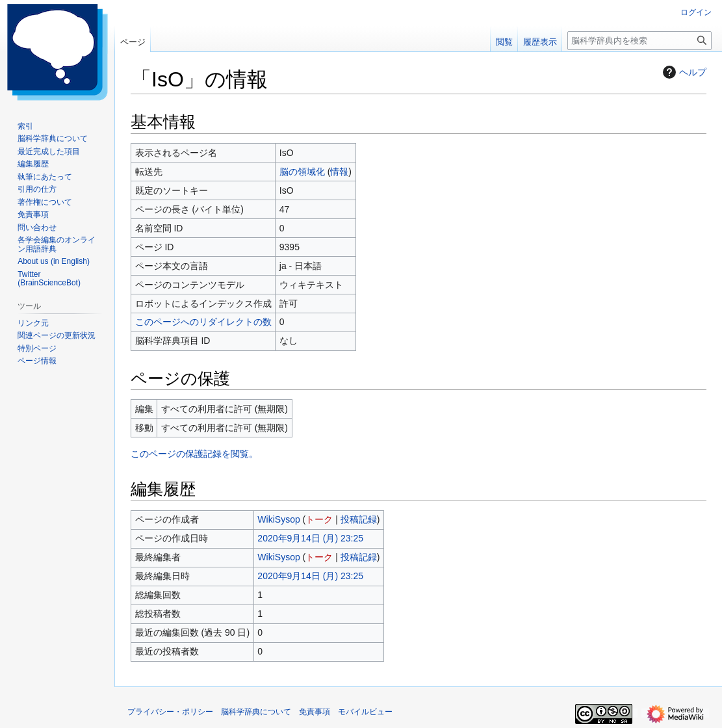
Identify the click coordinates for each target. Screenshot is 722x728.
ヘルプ (683, 72)
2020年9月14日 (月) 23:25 (310, 538)
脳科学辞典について (256, 712)
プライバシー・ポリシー (170, 712)
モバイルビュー (365, 712)
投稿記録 (359, 519)
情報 (339, 172)
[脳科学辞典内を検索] (639, 41)
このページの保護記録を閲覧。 (194, 454)
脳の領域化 (302, 172)
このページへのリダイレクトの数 (203, 322)
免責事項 (315, 712)
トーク (319, 519)
